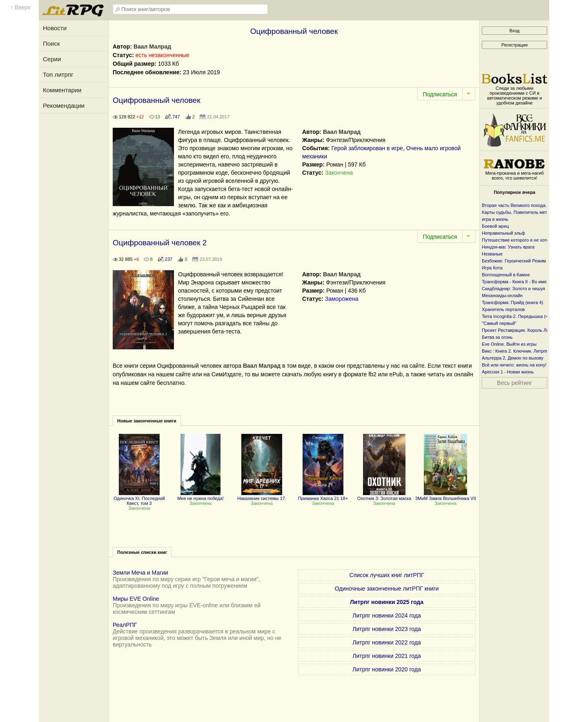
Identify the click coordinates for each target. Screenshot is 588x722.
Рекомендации (64, 106)
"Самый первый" (499, 323)
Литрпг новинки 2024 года (386, 615)
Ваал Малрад (152, 47)
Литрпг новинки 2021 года (386, 656)
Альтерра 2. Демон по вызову (513, 358)
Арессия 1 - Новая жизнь (508, 372)
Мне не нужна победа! (200, 496)
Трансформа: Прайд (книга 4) (512, 302)
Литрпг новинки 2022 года (386, 642)
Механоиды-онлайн (502, 295)
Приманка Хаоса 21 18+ (323, 496)
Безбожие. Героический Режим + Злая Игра (527, 261)
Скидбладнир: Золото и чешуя (513, 289)
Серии (52, 59)
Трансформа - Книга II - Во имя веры (520, 282)
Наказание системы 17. (262, 496)
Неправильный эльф (503, 233)
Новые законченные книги (147, 421)
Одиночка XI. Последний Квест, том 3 (139, 498)
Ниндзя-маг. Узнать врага (508, 247)
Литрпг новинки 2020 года (386, 669)
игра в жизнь (495, 219)
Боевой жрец (495, 226)
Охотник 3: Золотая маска (384, 496)
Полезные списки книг (142, 552)
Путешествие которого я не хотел (517, 240)
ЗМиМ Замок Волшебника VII (445, 496)
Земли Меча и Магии (140, 573)
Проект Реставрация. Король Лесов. (520, 330)
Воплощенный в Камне (506, 275)
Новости (55, 28)
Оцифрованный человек (156, 100)
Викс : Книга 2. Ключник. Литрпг (515, 351)
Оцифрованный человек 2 (160, 243)
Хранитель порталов (503, 309)
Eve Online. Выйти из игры (509, 344)
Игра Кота (492, 268)
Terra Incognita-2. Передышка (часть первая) (528, 316)
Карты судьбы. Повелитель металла (520, 212)
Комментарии (62, 90)
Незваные (492, 254)
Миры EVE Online (136, 599)
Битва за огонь (497, 337)
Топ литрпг (58, 74)
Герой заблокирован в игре (367, 148)
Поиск (51, 43)
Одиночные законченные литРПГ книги (387, 589)
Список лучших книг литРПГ (387, 575)
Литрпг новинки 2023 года (386, 629)
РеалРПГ (125, 625)
